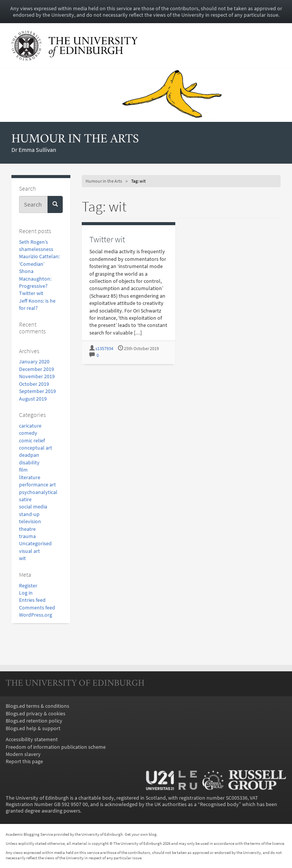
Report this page (24, 761)
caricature (30, 426)
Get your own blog (141, 834)
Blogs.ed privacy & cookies (36, 714)
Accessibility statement (32, 739)
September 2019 (37, 391)
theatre (27, 529)
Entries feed (32, 600)
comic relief (32, 441)
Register (28, 586)
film (23, 470)
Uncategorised (35, 544)
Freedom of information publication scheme (56, 747)
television (30, 522)
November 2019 (37, 376)
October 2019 (34, 384)
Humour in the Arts (75, 140)
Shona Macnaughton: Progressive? (35, 279)
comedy (28, 433)
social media (33, 507)
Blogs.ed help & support (33, 728)
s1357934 (104, 349)
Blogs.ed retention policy (34, 721)
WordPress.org (36, 615)
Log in (26, 593)
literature (30, 477)
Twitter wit (31, 293)
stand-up (29, 514)
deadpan (29, 455)
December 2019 (36, 369)
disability (29, 463)
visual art (29, 551)
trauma (27, 536)
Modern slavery (23, 754)
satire (25, 499)
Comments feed (37, 608)
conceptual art (36, 448)
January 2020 (34, 362)
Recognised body (219, 804)
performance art (37, 485)
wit (22, 558)
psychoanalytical (38, 492)
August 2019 (33, 399)
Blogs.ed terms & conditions (37, 706)
